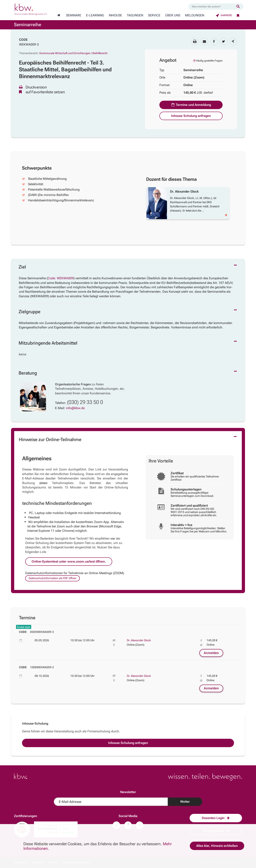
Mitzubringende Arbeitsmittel (48, 343)
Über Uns (173, 15)
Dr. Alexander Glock (139, 640)
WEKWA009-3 (29, 44)
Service (154, 15)
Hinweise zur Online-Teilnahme (50, 440)
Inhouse (115, 15)
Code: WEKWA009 (61, 278)
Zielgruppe (29, 312)
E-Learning (95, 15)
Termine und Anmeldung (191, 105)
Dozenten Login (216, 818)
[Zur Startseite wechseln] (59, 15)
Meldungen (195, 15)
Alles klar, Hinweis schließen (217, 846)
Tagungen (135, 15)
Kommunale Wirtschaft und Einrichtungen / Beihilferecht (73, 53)
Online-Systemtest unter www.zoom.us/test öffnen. (69, 561)
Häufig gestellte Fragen (208, 61)
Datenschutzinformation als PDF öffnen (52, 578)
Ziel (22, 267)
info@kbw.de (75, 408)
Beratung (28, 373)
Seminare (74, 15)
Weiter (185, 802)
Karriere (224, 15)
